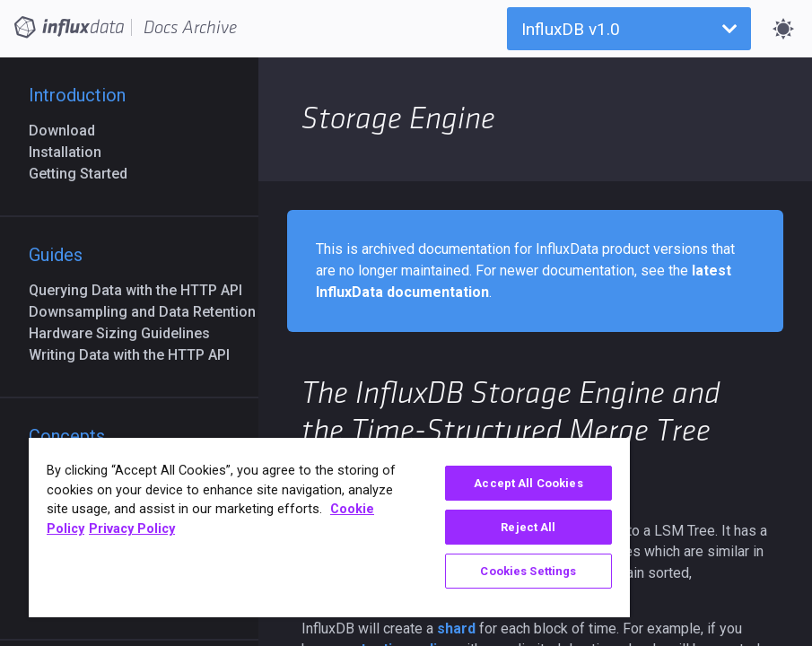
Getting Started (85, 174)
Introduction (77, 95)
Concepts (67, 436)
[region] (329, 528)
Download (69, 131)
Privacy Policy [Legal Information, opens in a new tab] (132, 529)
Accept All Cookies (528, 483)
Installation (72, 152)
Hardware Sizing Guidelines (127, 333)
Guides (56, 255)
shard (456, 629)
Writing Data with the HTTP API (136, 355)
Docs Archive (190, 28)
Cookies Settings (528, 571)
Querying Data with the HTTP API (143, 290)
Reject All (528, 527)
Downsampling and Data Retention (149, 312)
